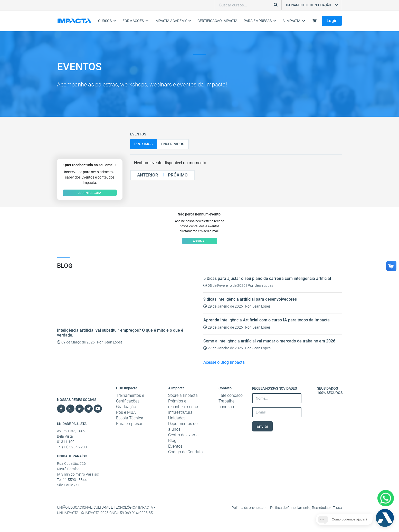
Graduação (126, 407)
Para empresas (130, 424)
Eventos (175, 446)
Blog (172, 441)
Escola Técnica (130, 418)
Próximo (180, 175)
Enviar (262, 426)
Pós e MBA (126, 412)
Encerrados (173, 144)
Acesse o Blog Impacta (224, 362)
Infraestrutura (180, 412)
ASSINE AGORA (90, 193)
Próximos (143, 144)
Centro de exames (184, 435)
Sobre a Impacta (183, 395)
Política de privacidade (250, 508)
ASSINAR (200, 241)
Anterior (145, 175)
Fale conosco (231, 395)
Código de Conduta (186, 452)
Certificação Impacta (217, 21)
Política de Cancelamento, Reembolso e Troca (306, 508)
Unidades (177, 418)
